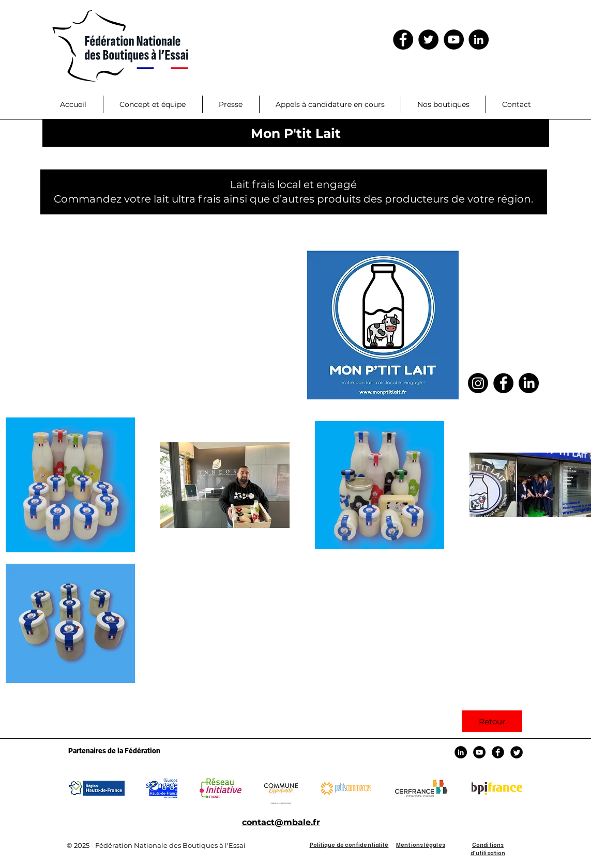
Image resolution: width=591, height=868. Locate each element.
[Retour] (492, 721)
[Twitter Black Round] (517, 752)
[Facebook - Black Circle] (403, 40)
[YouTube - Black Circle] (454, 40)
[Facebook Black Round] (498, 752)
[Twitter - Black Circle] (428, 40)
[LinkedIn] (479, 40)
